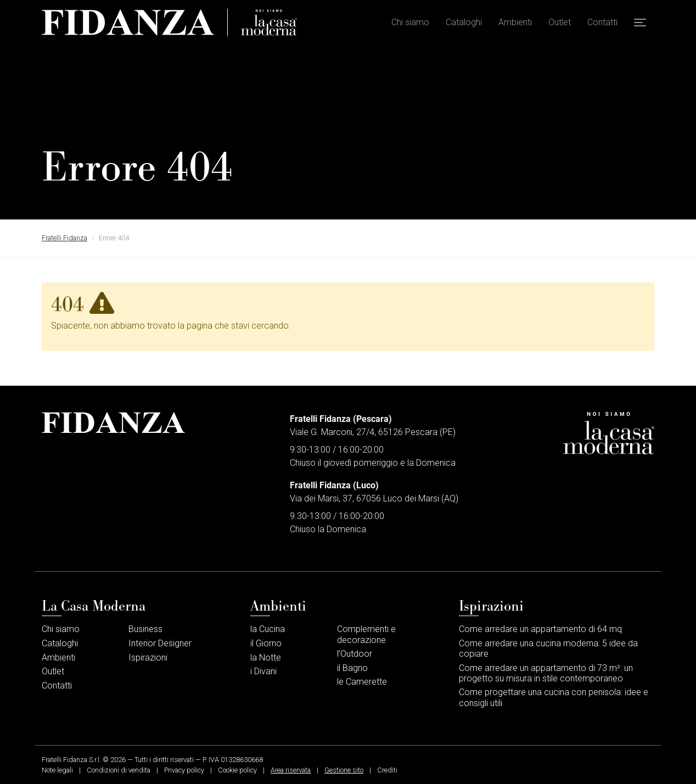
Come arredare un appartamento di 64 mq (540, 629)
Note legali (57, 770)
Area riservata (291, 770)
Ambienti (515, 22)
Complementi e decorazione (366, 634)
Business (145, 629)
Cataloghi (464, 22)
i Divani (263, 671)
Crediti (387, 770)
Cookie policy (237, 770)
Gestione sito (344, 770)
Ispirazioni (148, 658)
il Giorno (266, 643)
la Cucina (268, 629)
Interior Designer (160, 643)
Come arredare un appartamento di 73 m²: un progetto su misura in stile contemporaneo (546, 673)
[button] (640, 22)
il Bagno (352, 668)
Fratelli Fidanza (64, 238)
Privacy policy (184, 770)
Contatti (602, 22)
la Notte (266, 658)
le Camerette (362, 682)
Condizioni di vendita (119, 770)
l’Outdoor (355, 654)
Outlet (560, 22)
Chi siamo (410, 22)
